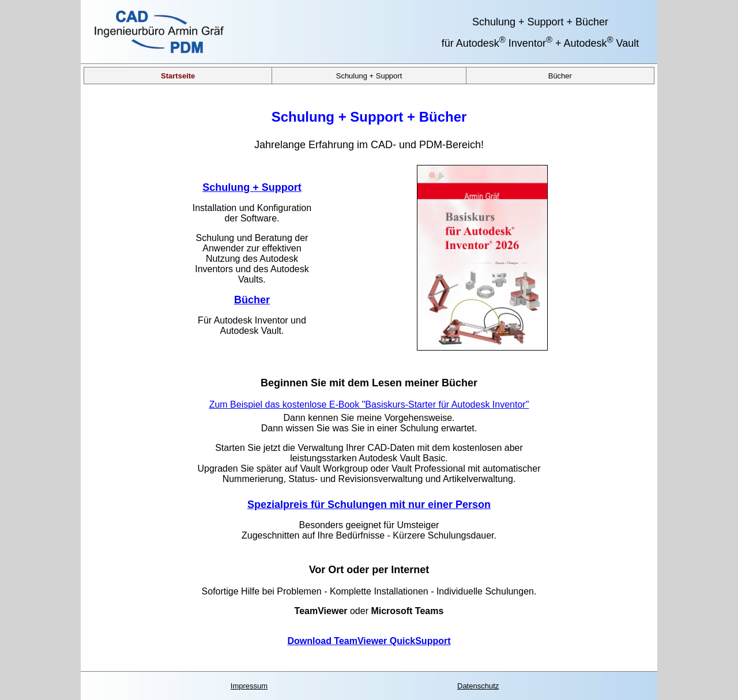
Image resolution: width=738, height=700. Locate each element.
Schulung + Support (369, 75)
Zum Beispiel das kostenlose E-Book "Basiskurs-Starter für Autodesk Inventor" (369, 404)
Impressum (249, 686)
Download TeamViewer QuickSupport (369, 641)
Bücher (560, 75)
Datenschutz (478, 686)
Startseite (178, 75)
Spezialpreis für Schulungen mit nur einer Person (369, 505)
